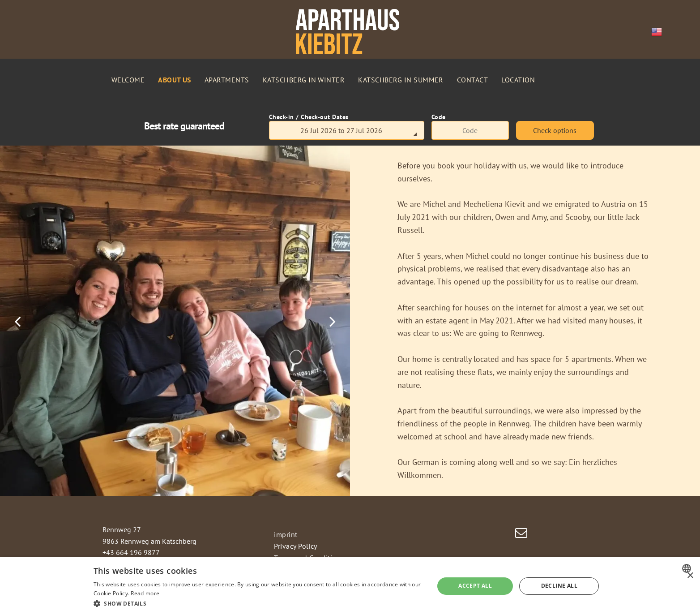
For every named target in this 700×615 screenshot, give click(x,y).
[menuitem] (128, 80)
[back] (17, 321)
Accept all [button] (475, 586)
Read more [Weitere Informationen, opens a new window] (145, 593)
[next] (333, 321)
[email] (521, 534)
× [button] (690, 576)
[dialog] (350, 586)
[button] (259, 603)
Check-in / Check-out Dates (309, 117)
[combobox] (688, 568)
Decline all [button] (559, 586)
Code (439, 117)
